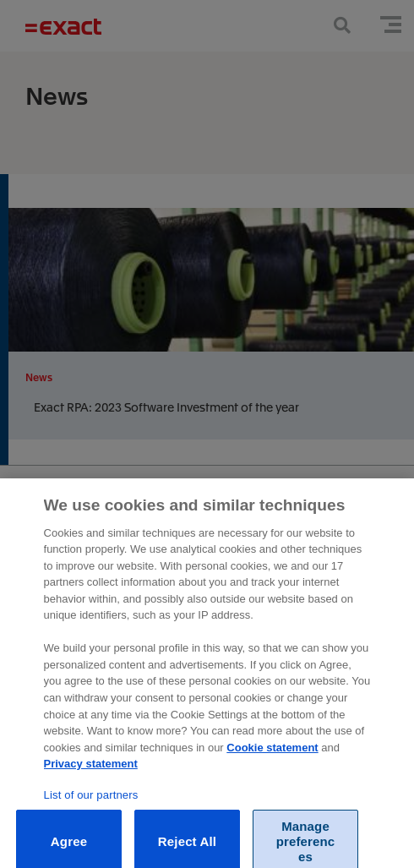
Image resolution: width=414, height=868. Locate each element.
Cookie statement (272, 754)
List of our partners (91, 802)
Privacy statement (91, 770)
